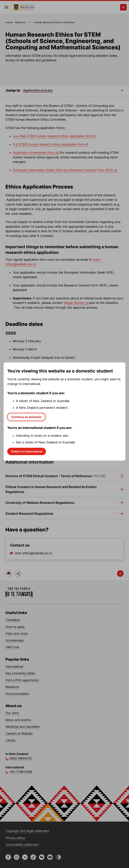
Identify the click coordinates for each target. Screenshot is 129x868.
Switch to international (27, 451)
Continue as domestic (26, 417)
